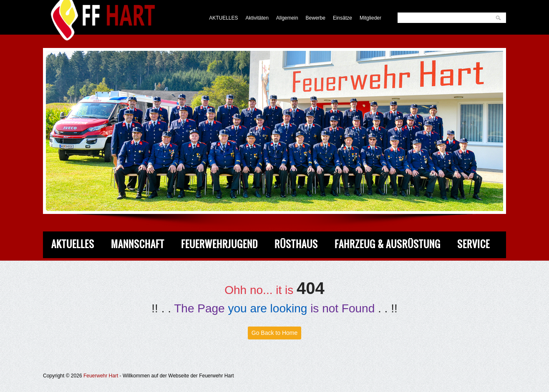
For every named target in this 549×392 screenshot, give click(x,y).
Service (473, 244)
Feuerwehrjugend (219, 244)
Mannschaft (138, 244)
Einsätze (342, 18)
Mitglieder (370, 18)
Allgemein (287, 18)
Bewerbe (316, 18)
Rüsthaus (296, 244)
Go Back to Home (275, 333)
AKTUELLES (223, 18)
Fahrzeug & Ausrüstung (388, 244)
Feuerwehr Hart (101, 376)
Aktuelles (73, 244)
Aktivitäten (257, 18)
